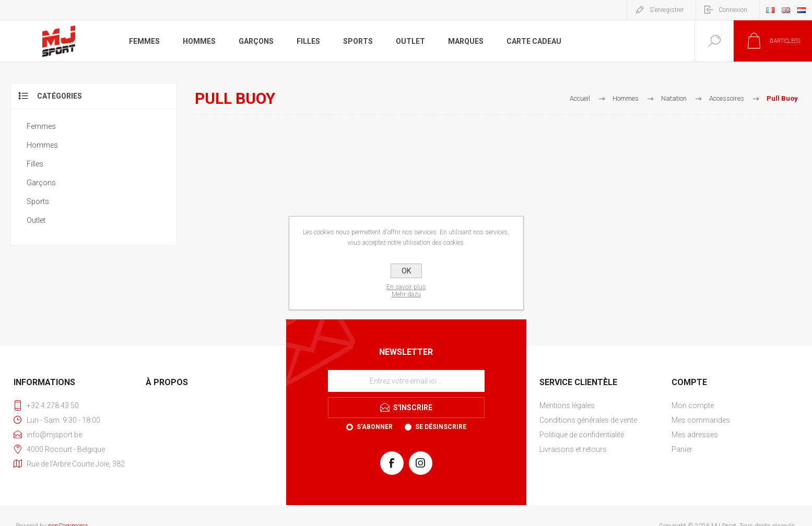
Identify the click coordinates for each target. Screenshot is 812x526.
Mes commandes (701, 420)
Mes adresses (695, 435)
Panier (682, 449)
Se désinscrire (441, 427)
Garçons (41, 183)
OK (406, 271)
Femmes (41, 126)
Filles (35, 164)
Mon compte (693, 405)
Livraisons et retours (573, 449)
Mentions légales (567, 405)
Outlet (36, 220)
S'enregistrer (667, 10)
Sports (38, 201)
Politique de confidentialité (582, 435)
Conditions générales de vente (588, 420)
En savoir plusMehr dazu (406, 291)
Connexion (733, 10)
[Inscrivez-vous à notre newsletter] (406, 381)
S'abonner (375, 427)
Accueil (580, 98)
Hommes (42, 145)
